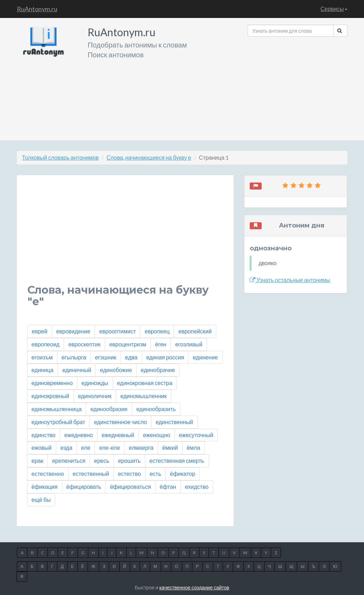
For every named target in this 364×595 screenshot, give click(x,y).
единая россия (165, 357)
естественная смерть (177, 460)
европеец (157, 331)
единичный (77, 370)
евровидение (74, 331)
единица (43, 370)
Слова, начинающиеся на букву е (149, 157)
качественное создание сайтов (194, 587)
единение (205, 357)
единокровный (50, 396)
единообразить (156, 409)
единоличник (95, 396)
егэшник (106, 357)
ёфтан (168, 487)
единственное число (120, 422)
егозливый (189, 344)
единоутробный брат (59, 422)
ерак (38, 460)
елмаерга (141, 447)
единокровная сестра (145, 383)
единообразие (109, 409)
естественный (91, 474)
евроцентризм (128, 344)
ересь (102, 460)
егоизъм (42, 357)
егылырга (74, 357)
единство (44, 435)
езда (66, 447)
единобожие (116, 370)
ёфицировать (84, 487)
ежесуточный (196, 435)
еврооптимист (117, 331)
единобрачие (158, 370)
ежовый (42, 447)
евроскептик (84, 344)
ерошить (129, 460)
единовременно (52, 383)
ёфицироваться (130, 487)
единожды (95, 383)
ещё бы (41, 500)
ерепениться (69, 460)
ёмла (193, 447)
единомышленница (57, 409)
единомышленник (143, 396)
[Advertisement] (297, 86)
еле (86, 447)
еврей (40, 331)
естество (129, 474)
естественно (48, 474)
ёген (161, 344)
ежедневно (79, 435)
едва (131, 357)
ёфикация (45, 487)
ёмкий (170, 447)
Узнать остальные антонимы (290, 280)
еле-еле (110, 447)
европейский (195, 331)
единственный (174, 422)
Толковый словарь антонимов (60, 157)
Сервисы (334, 9)
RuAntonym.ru (37, 9)
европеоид (46, 344)
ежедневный (118, 435)
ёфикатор (183, 474)
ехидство (197, 487)
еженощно (157, 435)
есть (156, 474)
